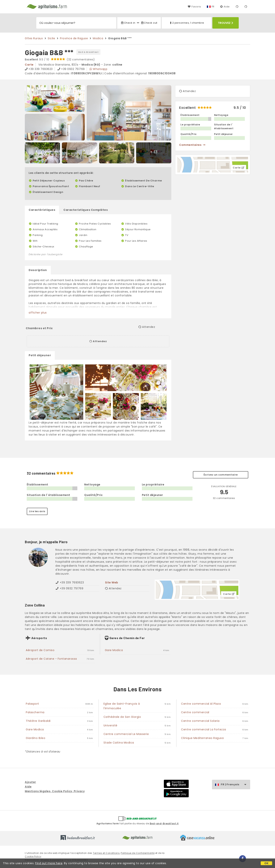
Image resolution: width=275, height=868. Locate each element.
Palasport (32, 704)
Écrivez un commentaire (221, 475)
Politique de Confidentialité (138, 853)
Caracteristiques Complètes (86, 210)
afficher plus (38, 313)
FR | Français (235, 785)
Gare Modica (114, 650)
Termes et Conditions (106, 853)
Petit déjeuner (40, 355)
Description (38, 270)
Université (110, 725)
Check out (149, 23)
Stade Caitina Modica (119, 743)
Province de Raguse (74, 38)
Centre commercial (195, 712)
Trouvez (226, 23)
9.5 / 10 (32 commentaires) (60, 59)
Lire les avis (37, 511)
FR (213, 7)
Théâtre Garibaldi (38, 721)
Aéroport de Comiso (40, 650)
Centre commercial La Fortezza (204, 729)
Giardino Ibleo (36, 738)
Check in (128, 23)
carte (29, 65)
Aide (225, 7)
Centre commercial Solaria (200, 721)
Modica (98, 38)
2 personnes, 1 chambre (187, 23)
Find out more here (49, 863)
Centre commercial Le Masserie (126, 734)
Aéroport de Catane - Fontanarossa (51, 659)
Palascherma (35, 712)
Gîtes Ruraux (34, 38)
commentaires (192, 145)
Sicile (51, 38)
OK (267, 863)
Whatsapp (98, 69)
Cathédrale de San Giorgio (122, 717)
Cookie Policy (33, 856)
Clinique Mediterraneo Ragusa (202, 738)
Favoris (194, 7)
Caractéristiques (42, 210)
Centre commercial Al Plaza (201, 704)
